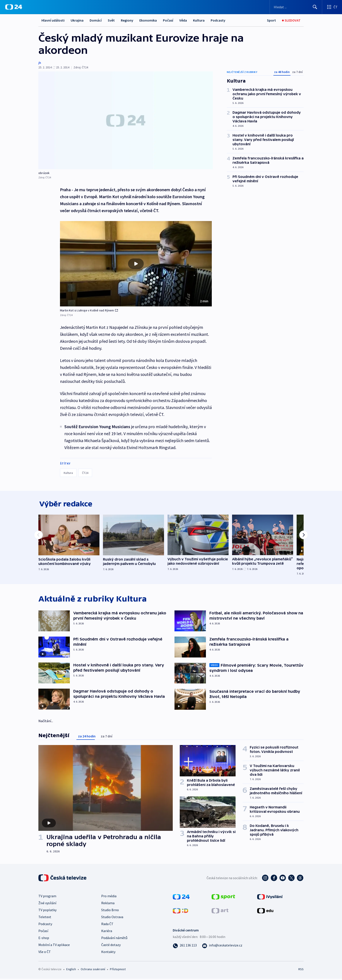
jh (40, 63)
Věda (183, 20)
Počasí (168, 20)
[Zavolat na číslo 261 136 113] (185, 946)
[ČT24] (14, 7)
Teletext (45, 918)
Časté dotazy (111, 946)
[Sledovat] (291, 20)
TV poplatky (47, 911)
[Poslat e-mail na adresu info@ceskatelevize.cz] (222, 946)
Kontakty (108, 953)
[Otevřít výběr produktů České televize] (332, 7)
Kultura (199, 20)
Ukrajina (77, 20)
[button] (136, 264)
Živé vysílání (47, 904)
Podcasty (218, 20)
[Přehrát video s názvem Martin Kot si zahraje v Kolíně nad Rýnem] (136, 264)
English (71, 970)
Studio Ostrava (112, 918)
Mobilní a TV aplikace (54, 946)
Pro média (109, 897)
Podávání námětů (114, 939)
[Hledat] (315, 7)
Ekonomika (148, 20)
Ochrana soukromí (93, 970)
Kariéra (107, 932)
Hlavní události (53, 20)
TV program (47, 897)
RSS (301, 970)
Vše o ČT (45, 953)
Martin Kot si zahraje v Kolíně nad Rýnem (89, 310)
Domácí (96, 20)
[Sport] (271, 20)
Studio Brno (110, 911)
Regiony (127, 20)
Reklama (108, 904)
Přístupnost (118, 970)
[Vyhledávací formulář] (296, 7)
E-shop (44, 939)
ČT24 (85, 473)
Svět (111, 20)
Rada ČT (107, 925)
